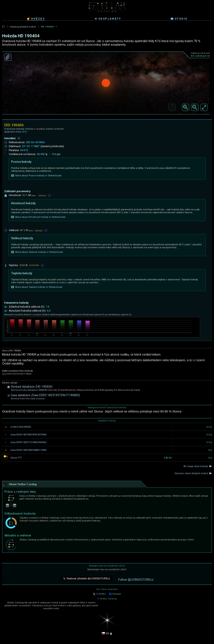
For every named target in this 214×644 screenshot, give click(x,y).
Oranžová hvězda (14, 129)
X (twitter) (99, 594)
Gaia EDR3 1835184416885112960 (28, 450)
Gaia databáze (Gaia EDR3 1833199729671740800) (45, 395)
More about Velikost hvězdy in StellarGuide (37, 252)
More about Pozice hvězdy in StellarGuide (36, 175)
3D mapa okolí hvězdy (196, 466)
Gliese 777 (16, 458)
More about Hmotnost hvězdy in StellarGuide (38, 217)
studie (179, 19)
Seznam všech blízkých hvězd (191, 473)
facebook (115, 594)
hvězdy (36, 19)
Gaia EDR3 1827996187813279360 (28, 435)
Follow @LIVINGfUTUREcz (136, 580)
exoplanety (108, 19)
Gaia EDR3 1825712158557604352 (28, 442)
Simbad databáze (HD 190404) (32, 387)
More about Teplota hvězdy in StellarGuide (37, 287)
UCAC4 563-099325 (21, 427)
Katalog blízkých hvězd (23, 27)
